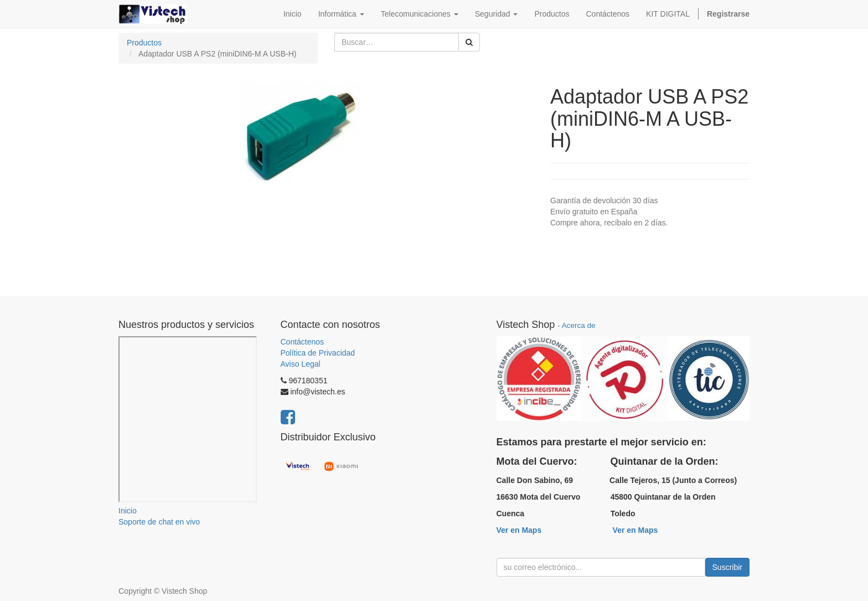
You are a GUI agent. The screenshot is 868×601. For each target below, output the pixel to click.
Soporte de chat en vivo (159, 522)
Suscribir (727, 567)
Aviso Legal (301, 364)
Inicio (128, 511)
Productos (144, 43)
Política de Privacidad (318, 353)
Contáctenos (303, 342)
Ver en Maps (519, 530)
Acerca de (579, 325)
